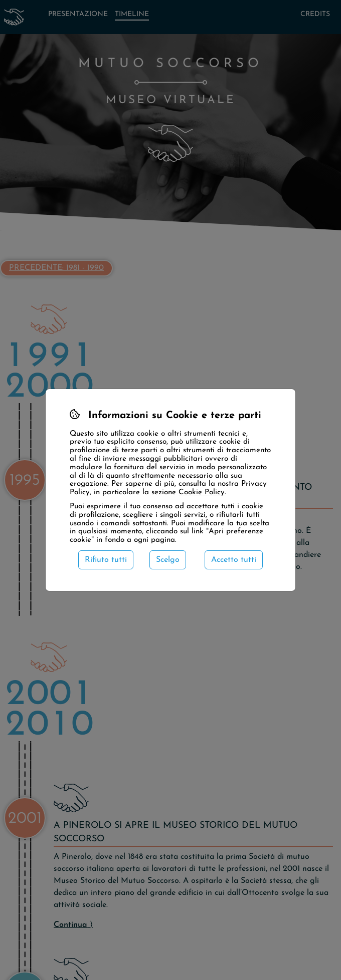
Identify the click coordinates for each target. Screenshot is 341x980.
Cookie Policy (202, 493)
